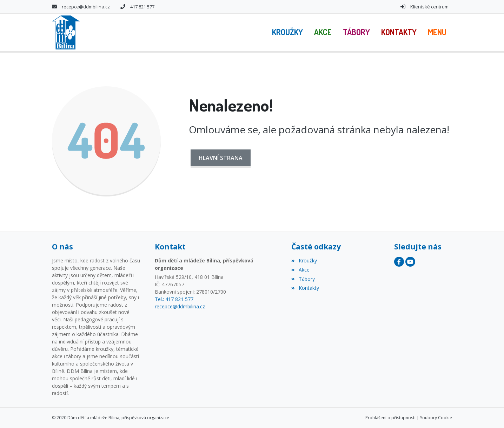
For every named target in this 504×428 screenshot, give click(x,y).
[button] (437, 32)
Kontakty (305, 288)
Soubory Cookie (436, 418)
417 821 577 (142, 7)
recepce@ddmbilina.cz (86, 7)
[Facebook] (399, 262)
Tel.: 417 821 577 (174, 299)
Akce (300, 270)
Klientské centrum (429, 7)
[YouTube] (410, 262)
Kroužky (304, 260)
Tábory (303, 279)
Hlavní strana (221, 158)
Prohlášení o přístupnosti (390, 418)
